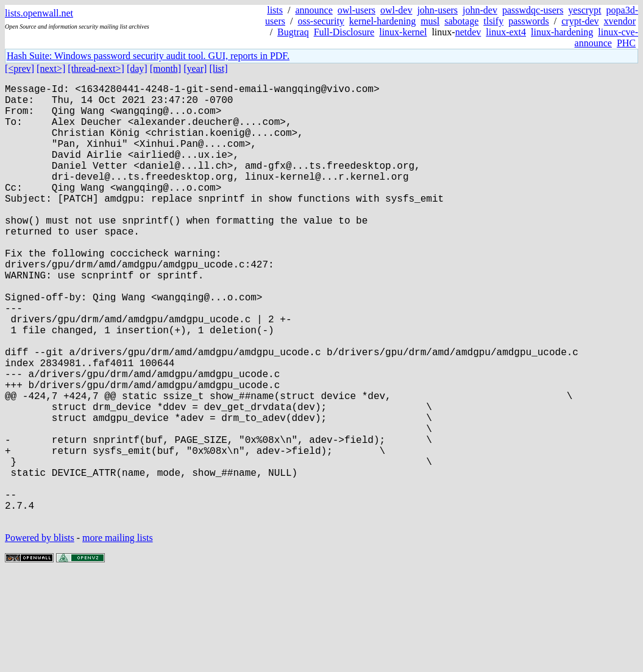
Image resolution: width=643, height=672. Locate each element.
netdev (468, 32)
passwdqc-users (533, 10)
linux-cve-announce (606, 37)
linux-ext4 (506, 32)
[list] (218, 69)
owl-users (357, 10)
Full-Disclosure (344, 32)
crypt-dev (580, 21)
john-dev (480, 10)
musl (430, 21)
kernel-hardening (382, 21)
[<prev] (20, 69)
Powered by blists (40, 635)
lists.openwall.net (39, 13)
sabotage (461, 21)
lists (275, 10)
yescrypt (584, 10)
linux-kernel (403, 32)
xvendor (620, 21)
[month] (166, 69)
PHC (626, 43)
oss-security (321, 21)
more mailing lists (118, 635)
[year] (195, 69)
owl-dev (396, 10)
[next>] (51, 69)
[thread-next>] (96, 69)
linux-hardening (562, 32)
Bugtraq (293, 32)
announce (314, 10)
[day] (137, 69)
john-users (437, 10)
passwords (529, 21)
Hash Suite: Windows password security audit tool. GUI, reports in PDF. (148, 56)
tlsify (493, 21)
